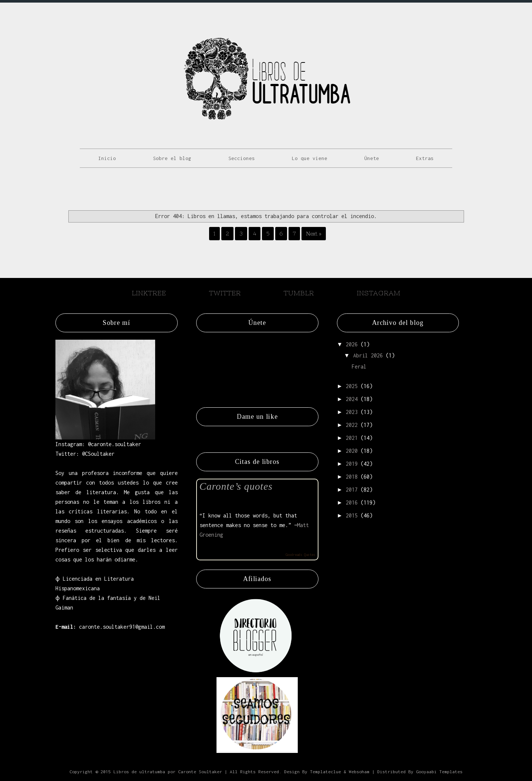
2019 (352, 464)
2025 (352, 386)
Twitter (225, 293)
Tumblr (299, 293)
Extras (425, 158)
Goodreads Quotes (300, 555)
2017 (352, 490)
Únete (372, 158)
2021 (352, 438)
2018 (352, 477)
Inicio (107, 158)
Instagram (379, 293)
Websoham (359, 772)
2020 (352, 451)
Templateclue (325, 772)
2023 (352, 412)
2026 (352, 344)
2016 (352, 502)
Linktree (149, 293)
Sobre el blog (172, 158)
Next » (314, 234)
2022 (352, 425)
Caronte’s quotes (236, 486)
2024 (352, 399)
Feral (359, 366)
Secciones (242, 158)
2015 (352, 515)
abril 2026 (368, 355)
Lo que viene (310, 158)
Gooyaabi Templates (439, 772)
